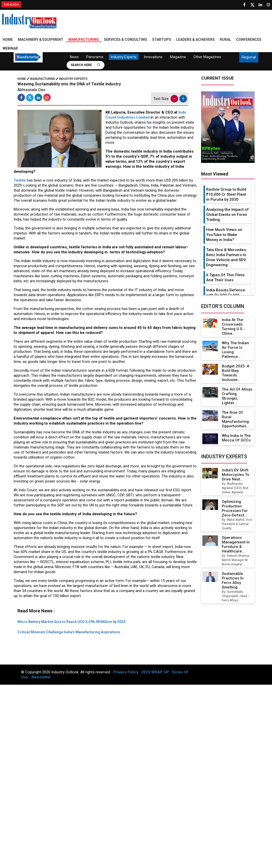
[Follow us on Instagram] (268, 5)
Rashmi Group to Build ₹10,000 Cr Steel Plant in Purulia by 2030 (226, 194)
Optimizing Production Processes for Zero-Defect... (235, 508)
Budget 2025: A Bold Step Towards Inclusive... (236, 373)
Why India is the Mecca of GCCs (236, 438)
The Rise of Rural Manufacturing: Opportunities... (236, 419)
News (74, 57)
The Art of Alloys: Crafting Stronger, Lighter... (237, 396)
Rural (225, 40)
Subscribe (11, 4)
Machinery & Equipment (41, 40)
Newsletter (41, 677)
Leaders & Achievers (195, 40)
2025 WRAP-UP (155, 672)
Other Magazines (207, 57)
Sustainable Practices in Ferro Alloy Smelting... (233, 580)
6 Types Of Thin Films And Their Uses (225, 277)
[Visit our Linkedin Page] (260, 5)
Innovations (153, 57)
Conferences (249, 40)
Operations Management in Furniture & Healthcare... (236, 544)
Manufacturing (84, 40)
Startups (162, 40)
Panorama (95, 57)
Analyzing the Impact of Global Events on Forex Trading (227, 215)
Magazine (178, 57)
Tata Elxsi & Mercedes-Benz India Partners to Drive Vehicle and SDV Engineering (227, 257)
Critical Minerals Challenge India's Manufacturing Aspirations (69, 632)
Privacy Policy (126, 672)
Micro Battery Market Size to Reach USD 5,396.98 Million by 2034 (71, 622)
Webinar (10, 48)
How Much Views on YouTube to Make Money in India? (224, 235)
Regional (249, 57)
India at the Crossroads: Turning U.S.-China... (233, 327)
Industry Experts (124, 57)
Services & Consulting (126, 40)
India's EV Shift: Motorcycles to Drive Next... (236, 475)
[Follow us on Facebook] (244, 5)
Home (8, 40)
